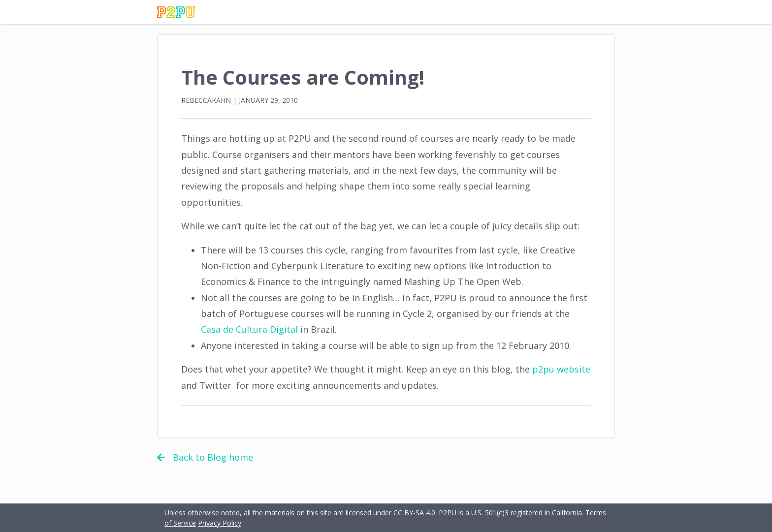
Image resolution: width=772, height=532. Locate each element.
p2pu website (561, 369)
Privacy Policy (220, 523)
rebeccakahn (206, 100)
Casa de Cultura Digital (249, 329)
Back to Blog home (205, 457)
